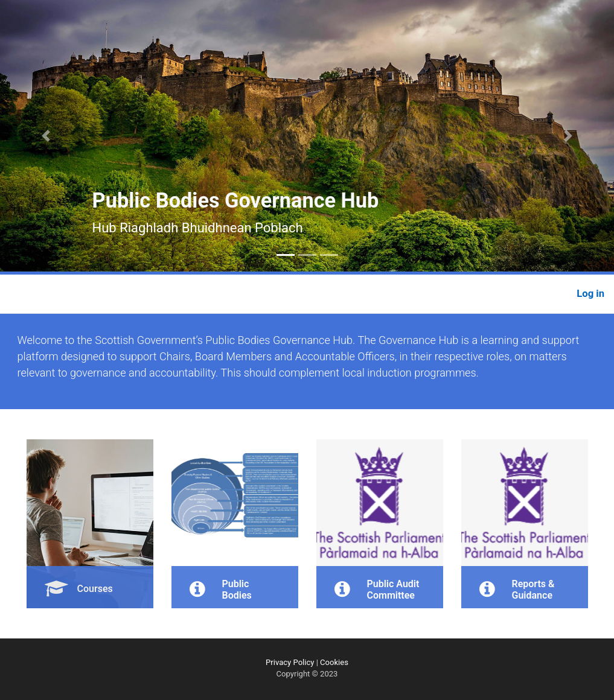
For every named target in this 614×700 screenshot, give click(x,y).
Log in (590, 294)
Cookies (334, 662)
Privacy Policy (290, 662)
